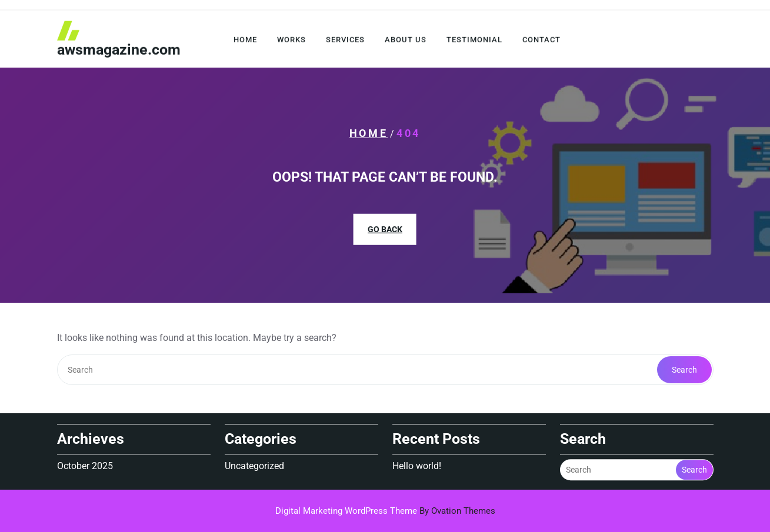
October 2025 (85, 465)
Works (291, 41)
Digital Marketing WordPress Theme (385, 511)
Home (245, 41)
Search (684, 370)
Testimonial (474, 41)
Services (345, 41)
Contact (541, 41)
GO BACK (385, 229)
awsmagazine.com (119, 51)
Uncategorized (254, 465)
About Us (406, 41)
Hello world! (417, 465)
